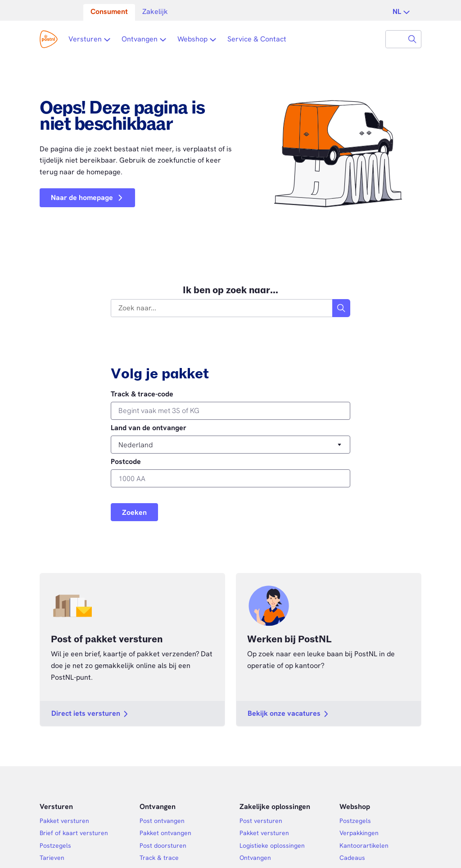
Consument (109, 11)
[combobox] (395, 39)
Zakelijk (155, 11)
